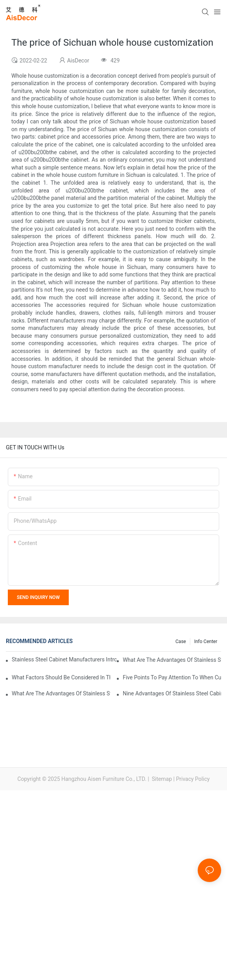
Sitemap (161, 779)
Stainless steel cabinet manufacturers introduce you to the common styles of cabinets (64, 659)
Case (181, 641)
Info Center (206, 641)
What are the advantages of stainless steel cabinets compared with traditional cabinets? (172, 660)
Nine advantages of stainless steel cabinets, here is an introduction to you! (172, 693)
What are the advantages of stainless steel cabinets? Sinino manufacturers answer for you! (61, 693)
